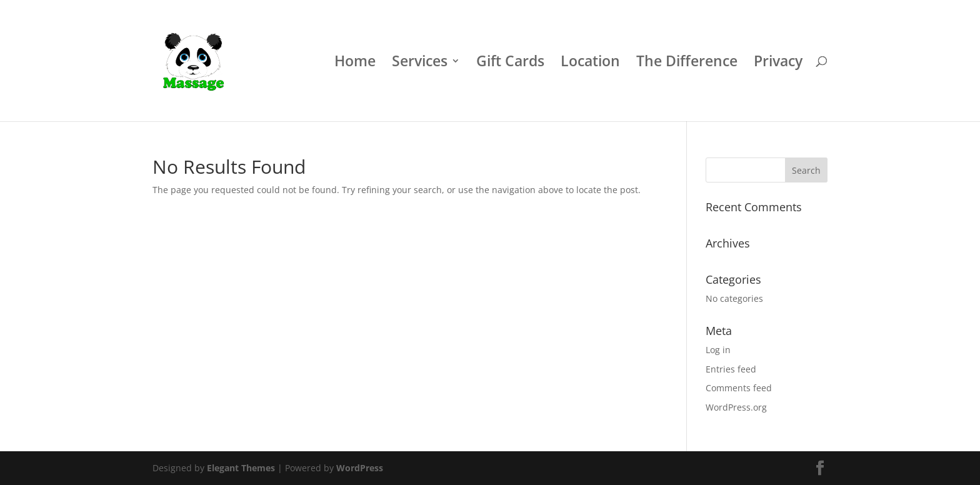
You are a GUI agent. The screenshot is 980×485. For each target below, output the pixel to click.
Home (355, 63)
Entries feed (731, 369)
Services (420, 63)
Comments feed (739, 388)
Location (590, 63)
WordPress (360, 468)
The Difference (687, 63)
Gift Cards (510, 63)
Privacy (778, 63)
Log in (718, 350)
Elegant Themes (241, 468)
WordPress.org (736, 407)
